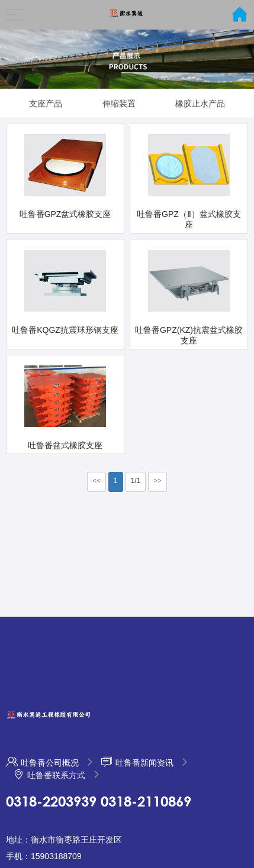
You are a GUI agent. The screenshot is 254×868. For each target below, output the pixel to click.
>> (157, 481)
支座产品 (46, 103)
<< (97, 481)
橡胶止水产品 (200, 103)
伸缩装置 (119, 103)
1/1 (136, 481)
